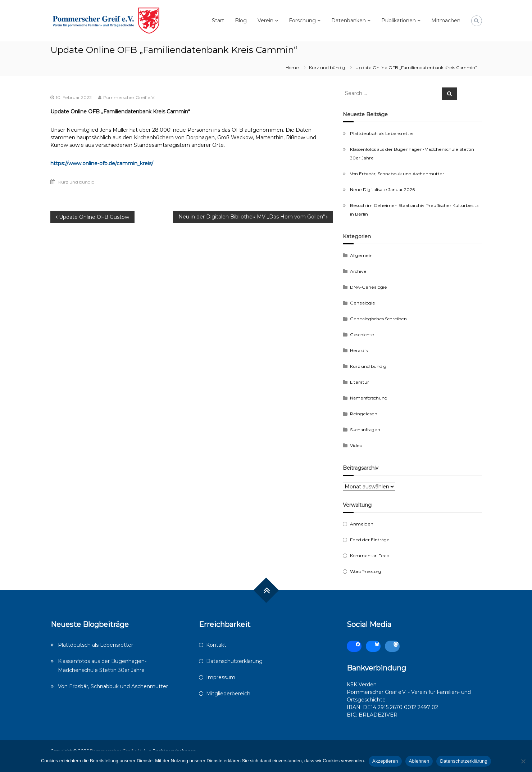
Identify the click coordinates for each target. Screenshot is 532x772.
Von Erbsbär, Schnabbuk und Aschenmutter (397, 174)
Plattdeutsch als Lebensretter (382, 133)
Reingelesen (364, 414)
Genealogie (363, 303)
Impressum (221, 677)
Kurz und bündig (327, 67)
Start (218, 21)
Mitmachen (446, 21)
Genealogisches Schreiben (378, 319)
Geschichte (362, 335)
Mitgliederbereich (228, 694)
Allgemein (361, 255)
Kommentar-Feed (370, 556)
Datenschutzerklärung (234, 661)
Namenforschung (369, 398)
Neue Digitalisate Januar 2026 (382, 189)
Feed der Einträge (370, 540)
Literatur (360, 382)
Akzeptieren (385, 761)
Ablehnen (419, 761)
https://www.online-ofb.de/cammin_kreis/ (102, 163)
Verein (265, 21)
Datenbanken (349, 21)
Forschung (302, 21)
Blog (241, 21)
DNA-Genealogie (369, 287)
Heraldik (359, 350)
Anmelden (362, 524)
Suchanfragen (365, 430)
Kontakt (216, 645)
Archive (358, 271)
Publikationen (399, 21)
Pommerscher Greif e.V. (129, 97)
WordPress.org (366, 571)
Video (356, 445)
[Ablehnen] (523, 761)
